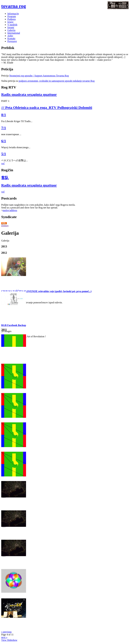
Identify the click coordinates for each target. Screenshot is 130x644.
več (3, 163)
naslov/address (10, 210)
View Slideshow (9, 640)
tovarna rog (14, 6)
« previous (6, 632)
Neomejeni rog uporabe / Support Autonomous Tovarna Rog (39, 76)
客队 (5, 178)
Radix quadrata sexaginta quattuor (29, 94)
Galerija (11, 30)
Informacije (13, 14)
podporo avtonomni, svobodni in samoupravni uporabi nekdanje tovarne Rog (57, 81)
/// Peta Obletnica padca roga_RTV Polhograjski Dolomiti (47, 108)
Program (12, 16)
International (14, 33)
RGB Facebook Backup (14, 325)
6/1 (4, 141)
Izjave (10, 22)
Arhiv (10, 36)
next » (4, 637)
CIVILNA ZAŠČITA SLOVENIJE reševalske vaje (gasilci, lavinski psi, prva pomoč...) (46, 291)
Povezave (12, 41)
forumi (11, 27)
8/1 (4, 115)
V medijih (12, 25)
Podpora (11, 19)
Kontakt (11, 38)
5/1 (4, 154)
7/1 (4, 128)
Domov (5, 226)
